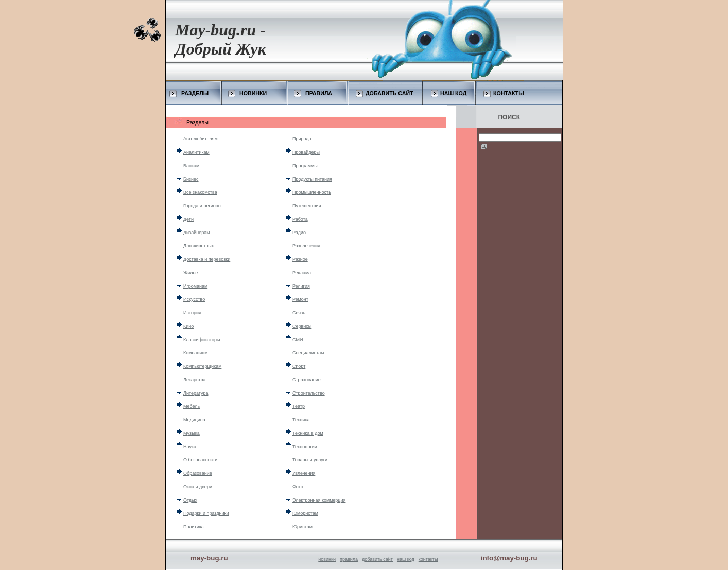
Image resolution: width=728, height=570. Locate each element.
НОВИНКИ (253, 93)
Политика (194, 527)
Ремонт (300, 299)
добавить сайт (377, 559)
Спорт (299, 366)
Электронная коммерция (319, 500)
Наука (190, 447)
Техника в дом (308, 433)
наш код (406, 559)
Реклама (302, 273)
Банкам (191, 166)
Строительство (309, 393)
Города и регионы (202, 206)
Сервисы (302, 326)
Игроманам (195, 286)
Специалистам (308, 353)
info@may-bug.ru (509, 558)
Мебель (192, 406)
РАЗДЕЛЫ (195, 93)
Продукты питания (312, 179)
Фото (298, 487)
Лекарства (194, 380)
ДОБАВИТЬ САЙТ (389, 93)
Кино (188, 326)
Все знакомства (200, 192)
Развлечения (306, 246)
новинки (327, 559)
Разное (300, 259)
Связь (299, 313)
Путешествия (307, 206)
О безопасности (200, 460)
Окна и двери (198, 487)
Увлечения (304, 473)
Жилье (190, 273)
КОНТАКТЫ (509, 93)
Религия (301, 286)
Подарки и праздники (206, 513)
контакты (428, 559)
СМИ (298, 340)
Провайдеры (306, 152)
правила (349, 559)
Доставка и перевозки (207, 259)
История (192, 313)
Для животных (198, 246)
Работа (300, 219)
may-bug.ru (209, 558)
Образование (198, 473)
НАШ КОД (453, 93)
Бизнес (191, 179)
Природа (302, 139)
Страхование (307, 380)
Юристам (302, 527)
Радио (299, 233)
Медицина (194, 420)
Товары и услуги (310, 460)
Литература (196, 393)
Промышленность (312, 192)
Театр (299, 406)
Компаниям (195, 353)
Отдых (190, 500)
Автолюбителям (201, 139)
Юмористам (305, 513)
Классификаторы (202, 340)
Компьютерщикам (202, 366)
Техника (301, 420)
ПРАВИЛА (319, 93)
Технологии (305, 447)
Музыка (192, 433)
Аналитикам (196, 152)
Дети (188, 219)
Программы (305, 166)
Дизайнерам (196, 233)
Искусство (194, 299)
